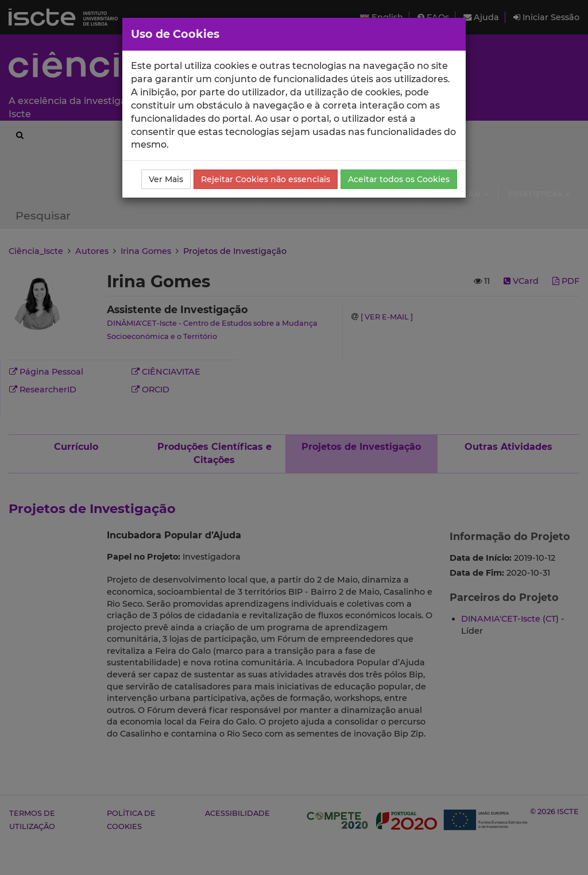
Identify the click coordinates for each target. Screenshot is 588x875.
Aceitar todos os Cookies (399, 179)
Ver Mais (166, 179)
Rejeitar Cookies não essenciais (266, 179)
